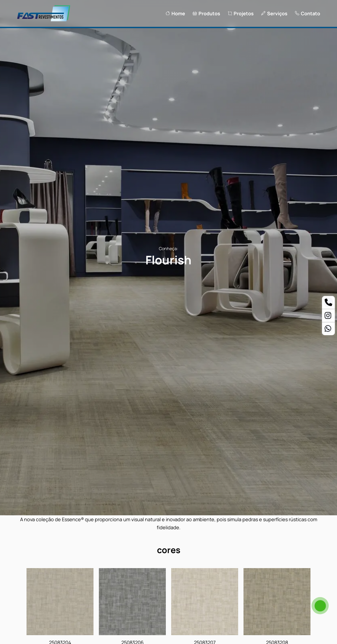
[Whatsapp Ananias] (328, 330)
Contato (308, 13)
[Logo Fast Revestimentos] (44, 21)
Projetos (241, 13)
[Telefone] (328, 304)
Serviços (274, 13)
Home (175, 13)
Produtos (206, 13)
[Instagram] (328, 317)
